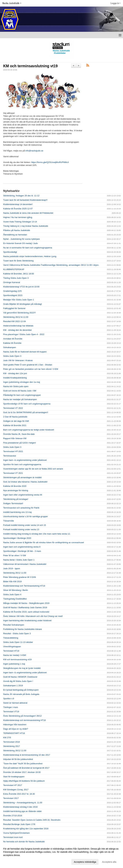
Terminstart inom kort (13, 837)
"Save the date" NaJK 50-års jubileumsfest (23, 764)
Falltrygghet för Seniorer (14, 308)
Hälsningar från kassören (15, 725)
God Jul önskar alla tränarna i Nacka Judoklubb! (25, 482)
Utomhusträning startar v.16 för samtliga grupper (26, 516)
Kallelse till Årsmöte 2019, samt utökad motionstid (26, 612)
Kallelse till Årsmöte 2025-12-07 (18, 209)
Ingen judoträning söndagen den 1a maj (22, 382)
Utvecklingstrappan (12, 647)
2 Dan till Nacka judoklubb (15, 417)
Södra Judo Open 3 (12, 356)
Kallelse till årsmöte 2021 (15, 425)
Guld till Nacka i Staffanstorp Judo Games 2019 (25, 607)
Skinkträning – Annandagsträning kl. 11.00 (23, 803)
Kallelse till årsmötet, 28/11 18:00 (19, 274)
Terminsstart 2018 (11, 742)
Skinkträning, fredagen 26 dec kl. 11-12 (21, 196)
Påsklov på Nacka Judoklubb (17, 230)
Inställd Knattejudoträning (15, 378)
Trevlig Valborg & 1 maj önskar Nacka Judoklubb (26, 226)
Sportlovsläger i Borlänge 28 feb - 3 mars (22, 551)
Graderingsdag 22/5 (12, 291)
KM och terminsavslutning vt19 (30, 66)
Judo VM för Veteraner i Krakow (18, 360)
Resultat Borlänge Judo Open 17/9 (19, 824)
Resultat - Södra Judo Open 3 (17, 633)
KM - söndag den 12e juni (15, 373)
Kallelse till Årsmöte (12, 343)
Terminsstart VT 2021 (13, 473)
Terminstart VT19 (11, 712)
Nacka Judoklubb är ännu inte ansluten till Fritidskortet (28, 213)
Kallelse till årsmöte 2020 (15, 486)
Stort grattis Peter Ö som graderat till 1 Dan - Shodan (28, 365)
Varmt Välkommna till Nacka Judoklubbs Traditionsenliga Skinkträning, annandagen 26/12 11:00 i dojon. (51, 265)
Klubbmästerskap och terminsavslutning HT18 (24, 720)
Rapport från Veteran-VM (15, 438)
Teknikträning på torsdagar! (16, 499)
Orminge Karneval (12, 282)
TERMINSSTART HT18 (14, 733)
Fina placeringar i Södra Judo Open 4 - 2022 (24, 334)
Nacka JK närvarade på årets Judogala (21, 694)
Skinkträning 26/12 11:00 (15, 573)
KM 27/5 (7, 738)
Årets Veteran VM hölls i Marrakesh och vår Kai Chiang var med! (33, 616)
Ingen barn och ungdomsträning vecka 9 (22, 547)
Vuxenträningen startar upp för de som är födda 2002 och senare (33, 469)
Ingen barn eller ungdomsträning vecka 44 (23, 495)
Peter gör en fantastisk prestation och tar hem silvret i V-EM (31, 369)
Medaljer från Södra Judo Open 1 (19, 300)
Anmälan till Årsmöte (13, 339)
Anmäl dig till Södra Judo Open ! (18, 681)
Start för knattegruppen (14, 777)
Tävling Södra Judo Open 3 (16, 278)
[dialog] (61, 855)
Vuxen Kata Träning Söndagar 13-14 (20, 222)
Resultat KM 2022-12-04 (14, 321)
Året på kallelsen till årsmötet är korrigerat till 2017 (26, 768)
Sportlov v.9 (9, 699)
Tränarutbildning (11, 638)
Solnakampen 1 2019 (13, 686)
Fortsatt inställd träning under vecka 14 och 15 (25, 525)
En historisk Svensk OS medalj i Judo (20, 243)
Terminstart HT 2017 (13, 785)
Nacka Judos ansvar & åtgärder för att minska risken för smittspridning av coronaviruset (44, 542)
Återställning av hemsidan (15, 235)
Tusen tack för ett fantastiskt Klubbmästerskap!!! (25, 200)
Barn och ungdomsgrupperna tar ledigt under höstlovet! (29, 430)
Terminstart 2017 (11, 798)
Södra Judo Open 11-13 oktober (18, 642)
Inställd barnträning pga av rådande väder (23, 811)
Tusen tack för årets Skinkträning (18, 261)
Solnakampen (10, 347)
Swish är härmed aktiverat (15, 703)
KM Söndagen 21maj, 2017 (16, 790)
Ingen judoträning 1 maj (14, 664)
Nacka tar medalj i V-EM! (15, 655)
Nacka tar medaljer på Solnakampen (20, 399)
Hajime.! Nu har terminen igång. (18, 217)
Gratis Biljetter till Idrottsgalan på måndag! (23, 304)
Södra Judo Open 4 (12, 594)
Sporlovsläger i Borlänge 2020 (17, 538)
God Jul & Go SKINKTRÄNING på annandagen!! (26, 412)
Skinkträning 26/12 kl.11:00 (16, 317)
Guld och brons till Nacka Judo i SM (20, 391)
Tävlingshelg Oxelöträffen (15, 599)
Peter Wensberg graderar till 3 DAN (20, 577)
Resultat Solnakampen (14, 625)
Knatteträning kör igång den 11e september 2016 (26, 829)
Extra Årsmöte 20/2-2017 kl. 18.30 (19, 794)
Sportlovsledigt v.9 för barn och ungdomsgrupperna (27, 404)
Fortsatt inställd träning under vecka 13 (21, 529)
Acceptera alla (109, 862)
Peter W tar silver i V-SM (15, 555)
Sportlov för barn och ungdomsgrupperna (22, 464)
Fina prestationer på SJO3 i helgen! (20, 443)
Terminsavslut (10, 456)
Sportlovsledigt (10, 252)
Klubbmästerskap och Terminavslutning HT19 (24, 586)
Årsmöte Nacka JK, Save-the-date (19, 434)
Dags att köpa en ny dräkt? (16, 729)
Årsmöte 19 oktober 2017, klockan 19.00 (22, 772)
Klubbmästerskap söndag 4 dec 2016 (20, 807)
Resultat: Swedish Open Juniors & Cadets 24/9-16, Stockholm (32, 820)
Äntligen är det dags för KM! (16, 421)
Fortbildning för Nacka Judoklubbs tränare (23, 629)
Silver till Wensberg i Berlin (16, 590)
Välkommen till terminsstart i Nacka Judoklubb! (25, 564)
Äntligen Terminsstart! (13, 503)
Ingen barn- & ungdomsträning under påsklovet (25, 460)
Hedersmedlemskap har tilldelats (18, 326)
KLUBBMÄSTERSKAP (14, 269)
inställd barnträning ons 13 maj (17, 512)
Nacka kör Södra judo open (16, 386)
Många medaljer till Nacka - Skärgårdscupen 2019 (26, 603)
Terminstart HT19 (11, 651)
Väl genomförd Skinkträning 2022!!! (19, 313)
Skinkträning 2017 (12, 746)
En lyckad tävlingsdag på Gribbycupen (21, 690)
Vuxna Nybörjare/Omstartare (16, 833)
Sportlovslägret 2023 (13, 295)
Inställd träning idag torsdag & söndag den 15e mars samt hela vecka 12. (37, 534)
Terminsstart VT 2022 (13, 408)
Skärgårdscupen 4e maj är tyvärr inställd (22, 668)
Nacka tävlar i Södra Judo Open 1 (19, 560)
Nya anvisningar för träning (16, 490)
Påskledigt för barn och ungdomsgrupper (22, 395)
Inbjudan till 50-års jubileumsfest (18, 759)
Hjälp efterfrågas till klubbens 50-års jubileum (24, 781)
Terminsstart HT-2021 (13, 451)
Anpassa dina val (12, 861)
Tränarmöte (9, 521)
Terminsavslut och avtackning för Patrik (21, 508)
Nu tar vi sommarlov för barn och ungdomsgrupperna (28, 248)
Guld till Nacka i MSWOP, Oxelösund (20, 677)
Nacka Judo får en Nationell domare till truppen (25, 352)
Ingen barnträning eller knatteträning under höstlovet (27, 620)
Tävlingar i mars (11, 707)
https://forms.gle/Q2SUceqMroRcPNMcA (50, 162)
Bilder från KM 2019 (12, 581)
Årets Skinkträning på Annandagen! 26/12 (22, 716)
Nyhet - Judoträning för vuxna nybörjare (21, 239)
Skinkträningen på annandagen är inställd (22, 477)
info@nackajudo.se (34, 151)
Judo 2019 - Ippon (12, 568)
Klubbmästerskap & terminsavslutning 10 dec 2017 (27, 755)
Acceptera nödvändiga (85, 862)
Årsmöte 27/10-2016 (13, 816)
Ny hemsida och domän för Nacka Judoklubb (24, 842)
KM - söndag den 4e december (18, 330)
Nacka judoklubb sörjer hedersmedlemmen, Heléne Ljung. (30, 256)
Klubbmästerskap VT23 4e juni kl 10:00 (21, 287)
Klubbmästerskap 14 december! (18, 204)
